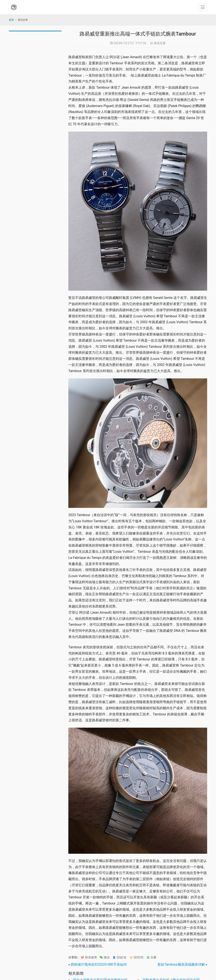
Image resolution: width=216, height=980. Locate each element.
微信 (105, 957)
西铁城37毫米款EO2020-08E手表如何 (99, 964)
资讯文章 (160, 43)
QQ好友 (119, 957)
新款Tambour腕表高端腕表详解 (181, 964)
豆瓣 (151, 957)
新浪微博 (89, 957)
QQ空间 (137, 957)
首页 (11, 20)
